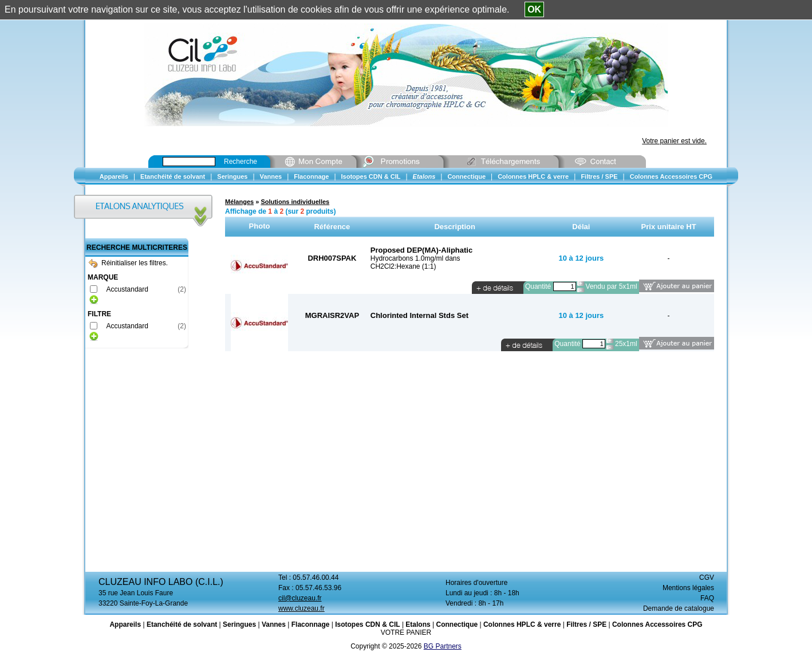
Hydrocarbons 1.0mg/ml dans (415, 258)
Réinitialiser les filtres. (128, 263)
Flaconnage (311, 624)
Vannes (274, 624)
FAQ (707, 598)
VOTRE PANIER (406, 633)
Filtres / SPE (586, 624)
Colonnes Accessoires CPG (657, 624)
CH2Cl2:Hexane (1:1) (403, 266)
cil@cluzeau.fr (300, 598)
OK (534, 9)
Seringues (239, 624)
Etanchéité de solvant (182, 624)
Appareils (125, 624)
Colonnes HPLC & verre (522, 624)
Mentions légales (688, 588)
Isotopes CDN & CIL (367, 624)
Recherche (241, 162)
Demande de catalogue (679, 608)
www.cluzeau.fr (301, 608)
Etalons (418, 624)
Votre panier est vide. (674, 141)
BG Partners (443, 646)
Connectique (457, 624)
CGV (707, 578)
